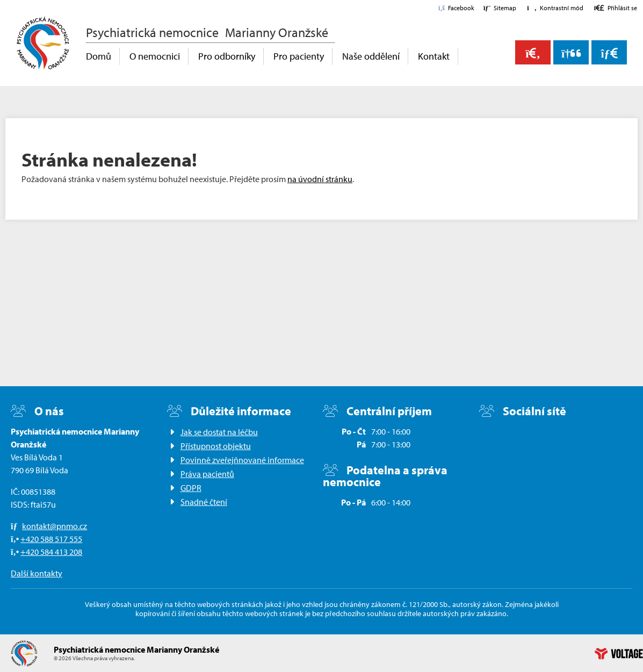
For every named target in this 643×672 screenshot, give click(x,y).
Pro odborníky (227, 56)
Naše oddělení (371, 56)
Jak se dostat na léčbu (219, 432)
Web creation (619, 654)
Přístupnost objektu (216, 446)
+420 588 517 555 (51, 539)
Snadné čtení (204, 502)
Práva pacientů (207, 474)
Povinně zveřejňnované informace (242, 460)
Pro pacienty (299, 56)
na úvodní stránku (320, 179)
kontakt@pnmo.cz (55, 526)
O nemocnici (155, 56)
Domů (43, 43)
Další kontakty (37, 573)
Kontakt (434, 56)
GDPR (191, 488)
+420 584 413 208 (51, 552)
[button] (555, 8)
